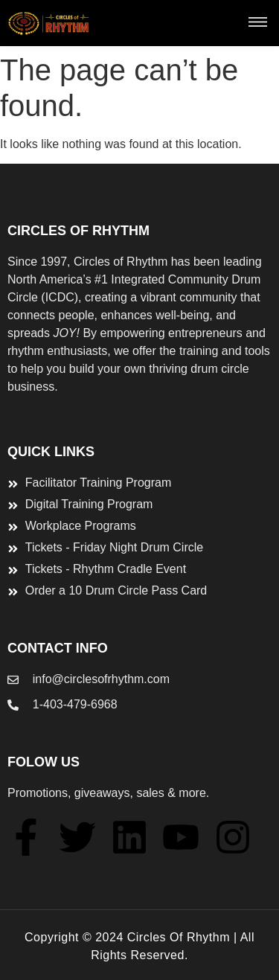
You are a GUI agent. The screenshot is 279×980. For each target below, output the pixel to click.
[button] (258, 23)
